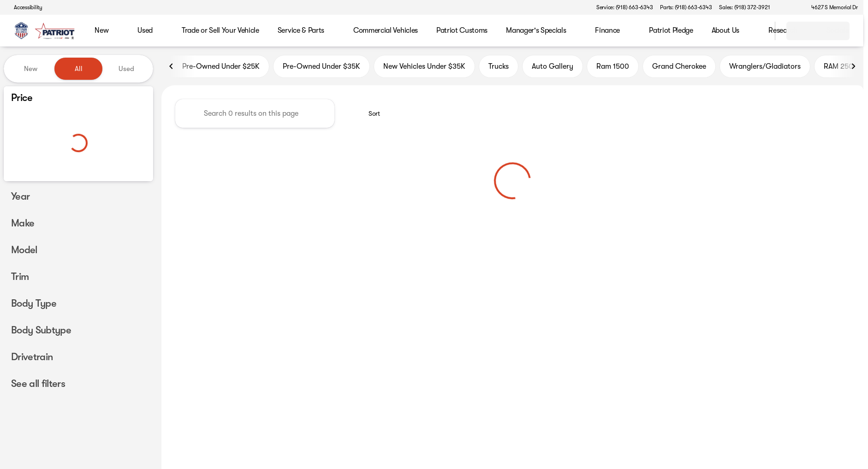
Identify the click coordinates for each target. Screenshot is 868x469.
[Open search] (756, 31)
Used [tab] (126, 69)
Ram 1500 (613, 69)
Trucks (499, 69)
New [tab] (31, 69)
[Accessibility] (24, 7)
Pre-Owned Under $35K (321, 69)
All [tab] (79, 69)
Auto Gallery (553, 69)
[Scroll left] (172, 69)
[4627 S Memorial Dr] (830, 7)
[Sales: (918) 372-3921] (744, 7)
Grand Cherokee (679, 69)
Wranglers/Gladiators (765, 69)
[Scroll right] (853, 69)
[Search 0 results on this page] (255, 116)
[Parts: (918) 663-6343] (686, 7)
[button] (790, 7)
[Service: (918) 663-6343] (624, 7)
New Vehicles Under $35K (424, 69)
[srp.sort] (369, 116)
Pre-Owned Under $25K (215, 69)
